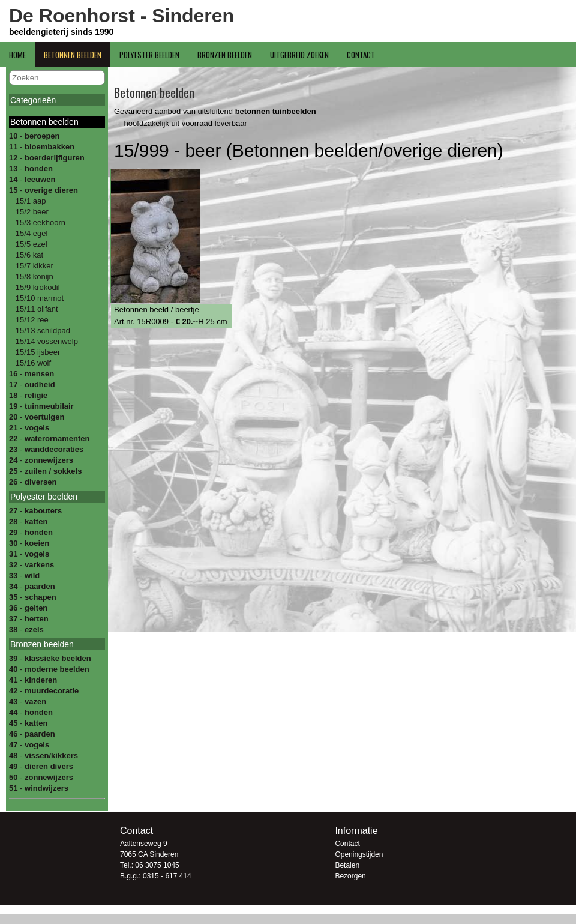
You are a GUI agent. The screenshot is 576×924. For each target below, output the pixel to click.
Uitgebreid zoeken (299, 55)
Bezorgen (350, 876)
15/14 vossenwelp (46, 341)
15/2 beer (31, 212)
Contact (361, 55)
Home (17, 55)
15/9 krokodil (36, 287)
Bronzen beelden (225, 55)
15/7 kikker (33, 266)
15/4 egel (30, 233)
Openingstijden (359, 854)
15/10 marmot (38, 298)
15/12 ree (31, 320)
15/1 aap (29, 201)
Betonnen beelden (73, 55)
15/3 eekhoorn (39, 222)
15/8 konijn (33, 276)
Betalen (347, 865)
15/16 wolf (32, 363)
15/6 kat (28, 255)
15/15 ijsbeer (37, 352)
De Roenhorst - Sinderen (121, 16)
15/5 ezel (30, 244)
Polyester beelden (149, 55)
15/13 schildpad (42, 331)
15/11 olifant (35, 309)
